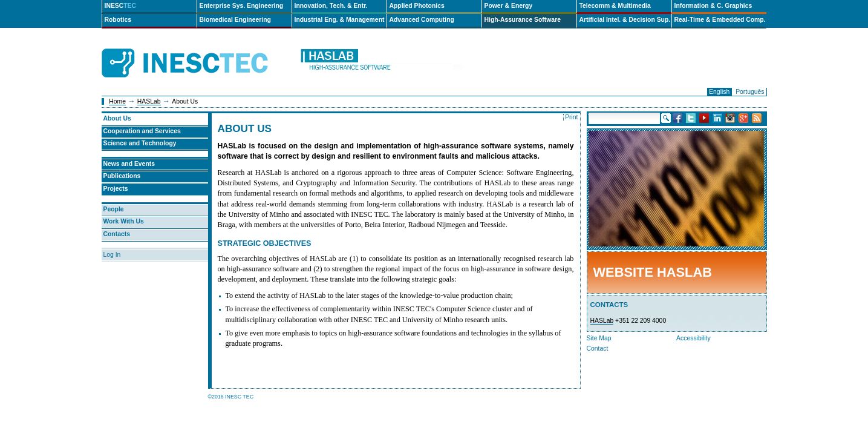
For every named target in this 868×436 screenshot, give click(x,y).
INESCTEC (198, 50)
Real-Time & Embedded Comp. (720, 20)
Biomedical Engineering (235, 20)
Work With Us (124, 221)
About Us (117, 118)
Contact (598, 348)
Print (571, 117)
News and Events (129, 164)
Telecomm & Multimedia (615, 6)
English (719, 92)
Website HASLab (653, 272)
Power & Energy (509, 6)
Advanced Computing (422, 20)
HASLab (149, 101)
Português (750, 92)
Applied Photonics (417, 6)
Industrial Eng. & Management (340, 20)
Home (117, 101)
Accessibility (693, 338)
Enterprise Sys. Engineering (242, 6)
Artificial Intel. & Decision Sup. (625, 20)
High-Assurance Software (523, 20)
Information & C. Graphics (713, 6)
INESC (121, 6)
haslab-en (381, 63)
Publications (122, 176)
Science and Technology (140, 143)
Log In (112, 255)
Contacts (117, 234)
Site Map (599, 338)
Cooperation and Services (142, 131)
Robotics (118, 20)
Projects (116, 189)
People (114, 209)
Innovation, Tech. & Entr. (331, 6)
